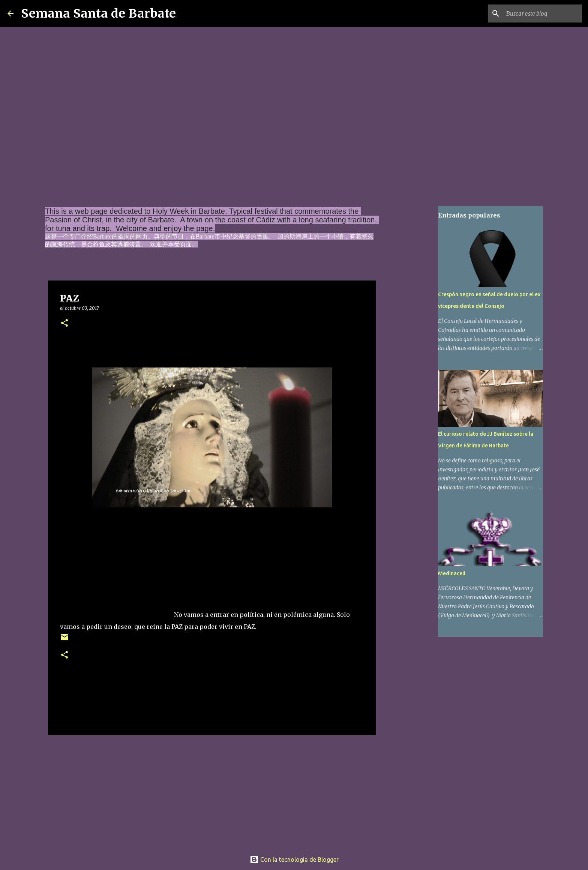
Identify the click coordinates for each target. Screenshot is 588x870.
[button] (64, 323)
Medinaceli (452, 573)
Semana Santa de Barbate (98, 13)
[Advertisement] (116, 570)
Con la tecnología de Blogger (294, 859)
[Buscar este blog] (543, 13)
